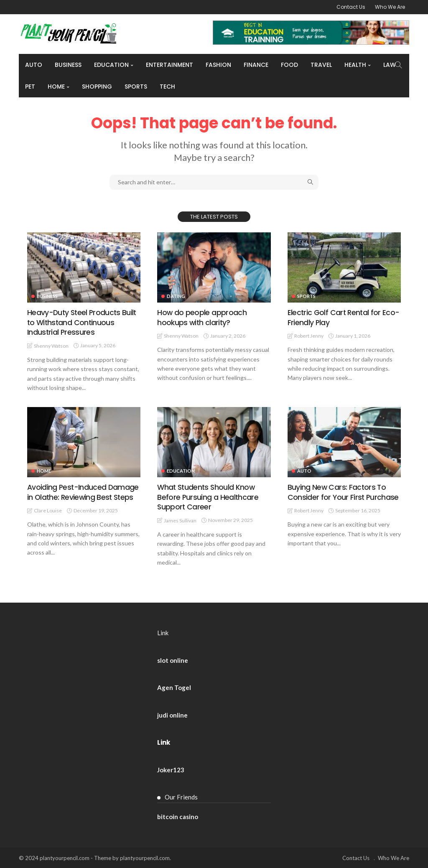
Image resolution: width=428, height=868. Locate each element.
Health (355, 65)
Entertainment (169, 65)
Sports (136, 87)
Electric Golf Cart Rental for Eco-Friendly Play (344, 317)
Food (289, 65)
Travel (321, 65)
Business (68, 65)
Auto (34, 65)
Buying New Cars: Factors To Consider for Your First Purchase (343, 491)
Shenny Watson (51, 345)
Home (56, 87)
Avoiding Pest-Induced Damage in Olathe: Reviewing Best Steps (83, 491)
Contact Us (351, 7)
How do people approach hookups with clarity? (202, 317)
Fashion (218, 65)
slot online (173, 660)
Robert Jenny (309, 336)
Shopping (97, 87)
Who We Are (390, 7)
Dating (176, 296)
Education (111, 65)
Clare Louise (48, 510)
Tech (167, 87)
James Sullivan (180, 520)
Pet (30, 87)
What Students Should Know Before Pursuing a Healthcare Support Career (208, 496)
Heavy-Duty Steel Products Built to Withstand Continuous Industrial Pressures (83, 322)
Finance (256, 65)
